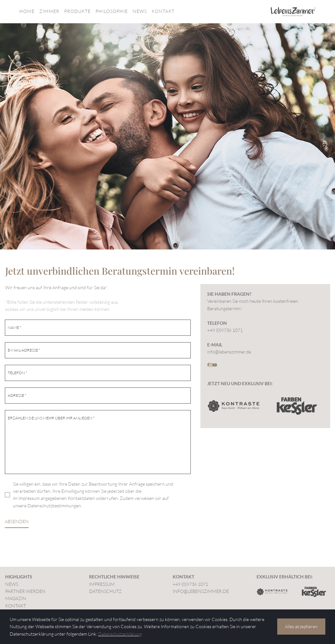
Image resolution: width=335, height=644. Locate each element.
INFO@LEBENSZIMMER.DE (201, 591)
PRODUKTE (77, 11)
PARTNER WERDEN (25, 591)
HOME (27, 11)
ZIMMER (49, 11)
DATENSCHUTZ (105, 591)
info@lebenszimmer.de (229, 352)
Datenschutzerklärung (120, 634)
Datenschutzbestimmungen (54, 506)
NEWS (140, 11)
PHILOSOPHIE (112, 11)
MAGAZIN (16, 598)
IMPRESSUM (102, 584)
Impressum (29, 498)
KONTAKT (163, 11)
